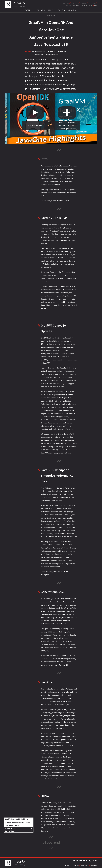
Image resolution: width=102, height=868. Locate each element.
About (71, 10)
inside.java (67, 453)
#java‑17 (62, 51)
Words (28, 10)
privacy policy (71, 129)
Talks (60, 10)
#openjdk (39, 54)
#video (28, 51)
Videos (40, 10)
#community (40, 51)
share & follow (9, 831)
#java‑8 (52, 51)
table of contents (10, 828)
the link (61, 572)
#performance (52, 54)
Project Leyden (46, 404)
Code (50, 10)
